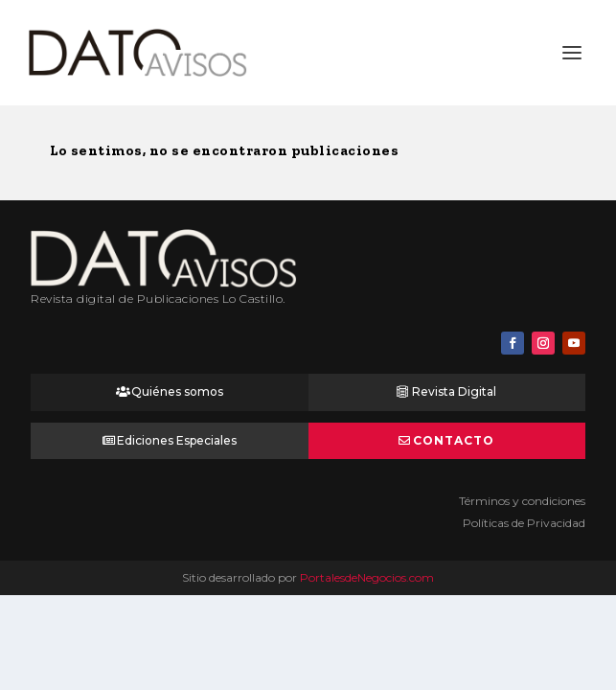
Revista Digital (454, 391)
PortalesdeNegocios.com (367, 577)
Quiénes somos (177, 391)
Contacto (454, 440)
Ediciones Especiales (177, 440)
